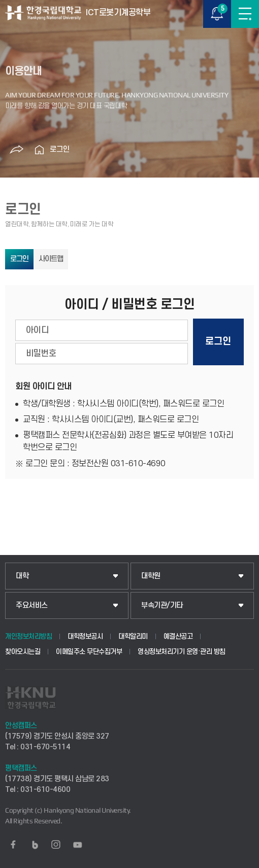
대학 (22, 576)
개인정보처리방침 (28, 636)
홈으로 (40, 150)
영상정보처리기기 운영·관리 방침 (182, 652)
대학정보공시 (85, 636)
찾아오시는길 (23, 652)
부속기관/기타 (162, 605)
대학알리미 (133, 636)
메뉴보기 (245, 14)
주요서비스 (32, 605)
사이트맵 (51, 259)
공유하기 (17, 150)
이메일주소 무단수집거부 (89, 652)
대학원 (151, 576)
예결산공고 (178, 636)
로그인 (60, 149)
